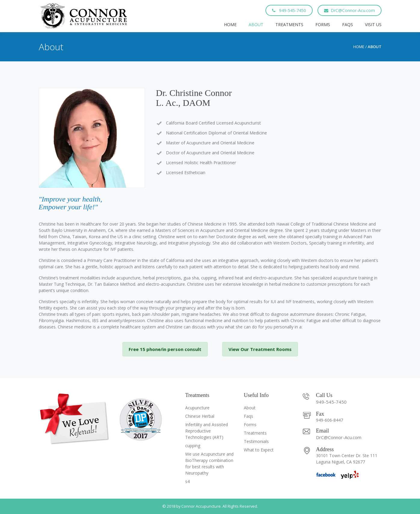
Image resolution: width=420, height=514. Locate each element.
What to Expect (259, 450)
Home (230, 25)
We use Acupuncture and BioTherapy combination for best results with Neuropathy (209, 463)
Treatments (289, 25)
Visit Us (373, 25)
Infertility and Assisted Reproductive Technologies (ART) (207, 431)
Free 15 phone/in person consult (165, 349)
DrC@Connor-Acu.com (349, 10)
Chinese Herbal (200, 416)
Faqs (348, 25)
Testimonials (256, 441)
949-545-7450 (289, 10)
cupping (193, 446)
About (256, 25)
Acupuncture (197, 408)
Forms (323, 25)
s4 (187, 481)
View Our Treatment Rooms (260, 349)
